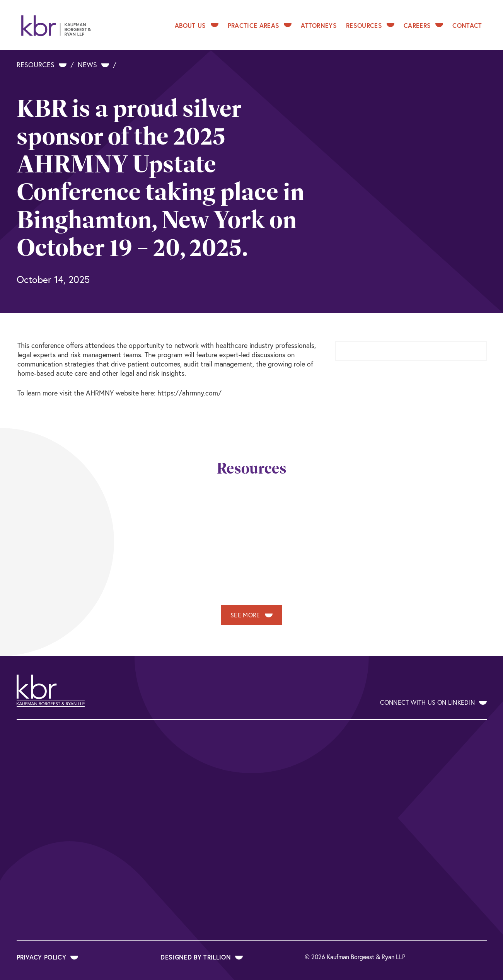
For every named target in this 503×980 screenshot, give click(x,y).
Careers (423, 25)
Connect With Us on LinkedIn (433, 702)
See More (252, 615)
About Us (197, 25)
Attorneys (319, 25)
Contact (467, 25)
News (93, 65)
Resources (370, 25)
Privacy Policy (48, 957)
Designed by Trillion (202, 957)
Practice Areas (260, 25)
